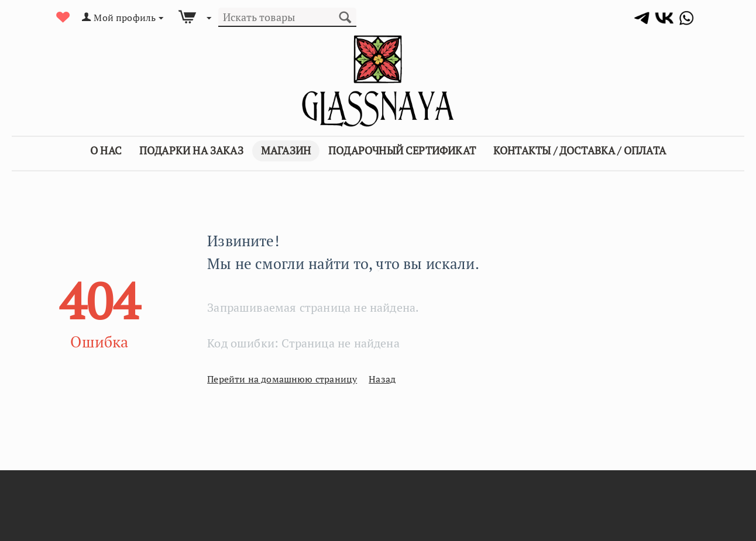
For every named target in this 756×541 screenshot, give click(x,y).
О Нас (106, 150)
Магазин (286, 150)
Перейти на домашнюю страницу (273, 379)
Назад (363, 379)
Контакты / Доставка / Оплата (580, 150)
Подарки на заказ (191, 150)
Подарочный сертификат (402, 150)
